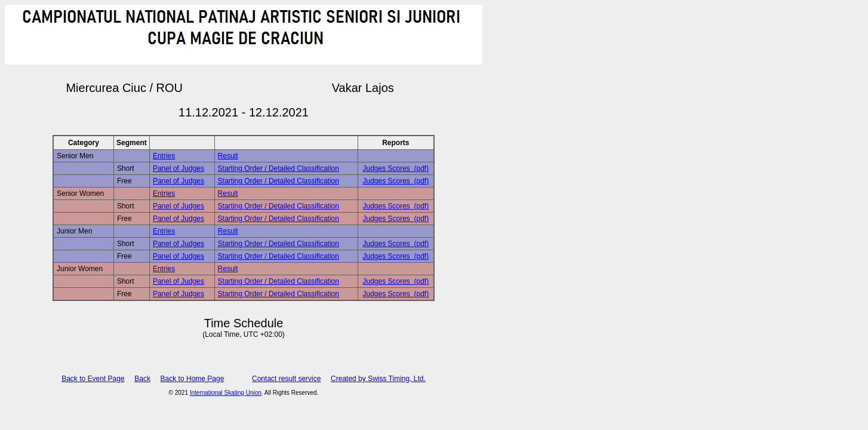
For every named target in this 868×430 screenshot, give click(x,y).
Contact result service (286, 379)
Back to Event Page (93, 379)
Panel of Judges (178, 168)
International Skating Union (226, 393)
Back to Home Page (193, 379)
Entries (164, 156)
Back (142, 379)
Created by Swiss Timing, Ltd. (378, 379)
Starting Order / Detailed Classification (278, 168)
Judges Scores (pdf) (395, 168)
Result (228, 156)
